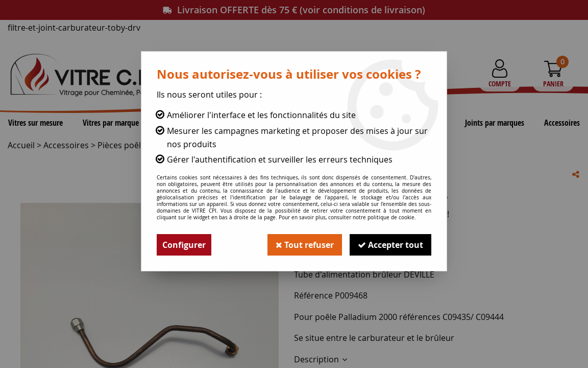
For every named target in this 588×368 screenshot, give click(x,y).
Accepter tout (390, 245)
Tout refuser (305, 245)
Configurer (184, 245)
